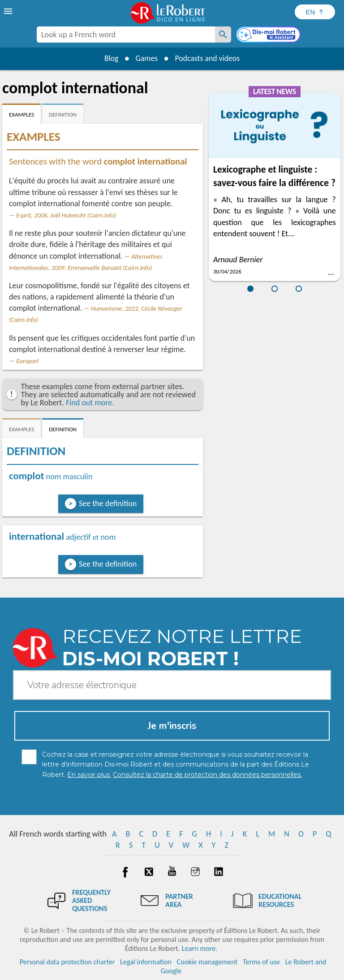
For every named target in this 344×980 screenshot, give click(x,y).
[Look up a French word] (223, 35)
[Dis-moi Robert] (269, 35)
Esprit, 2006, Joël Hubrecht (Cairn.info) (66, 215)
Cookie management (207, 962)
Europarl (27, 361)
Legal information (146, 962)
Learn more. (200, 948)
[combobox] (126, 35)
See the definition (108, 503)
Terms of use (261, 962)
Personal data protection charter (67, 962)
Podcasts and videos (208, 58)
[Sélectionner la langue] (315, 12)
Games (146, 58)
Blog (110, 58)
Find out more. (90, 403)
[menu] (9, 11)
